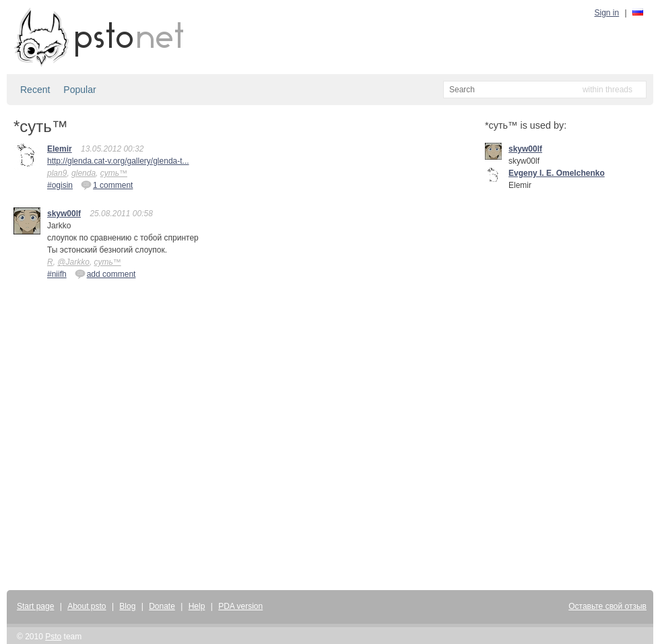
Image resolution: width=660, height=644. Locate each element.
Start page (35, 606)
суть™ (114, 173)
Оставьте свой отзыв (607, 606)
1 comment (107, 185)
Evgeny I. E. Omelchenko (557, 173)
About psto (87, 606)
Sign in (607, 13)
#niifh (57, 274)
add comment (105, 273)
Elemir (60, 149)
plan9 (57, 173)
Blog (127, 606)
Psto (53, 637)
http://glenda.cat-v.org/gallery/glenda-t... (118, 161)
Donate (162, 606)
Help (197, 606)
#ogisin (60, 185)
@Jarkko (73, 262)
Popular (79, 90)
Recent (35, 90)
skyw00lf (64, 214)
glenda (84, 173)
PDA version (240, 606)
